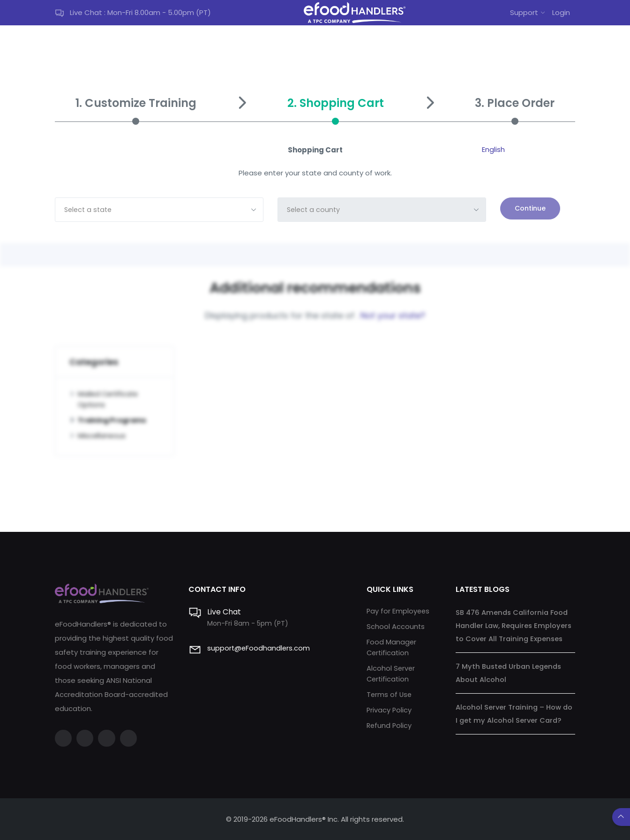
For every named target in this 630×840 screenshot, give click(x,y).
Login (561, 12)
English (493, 149)
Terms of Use (390, 692)
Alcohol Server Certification (391, 671)
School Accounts (396, 625)
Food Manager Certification (392, 645)
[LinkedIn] (131, 737)
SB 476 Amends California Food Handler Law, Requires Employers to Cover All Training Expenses (515, 624)
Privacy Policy (390, 707)
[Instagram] (109, 737)
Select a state (90, 210)
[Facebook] (64, 737)
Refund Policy (390, 722)
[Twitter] (86, 737)
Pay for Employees (399, 609)
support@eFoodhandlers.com (259, 647)
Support (524, 12)
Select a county (315, 210)
